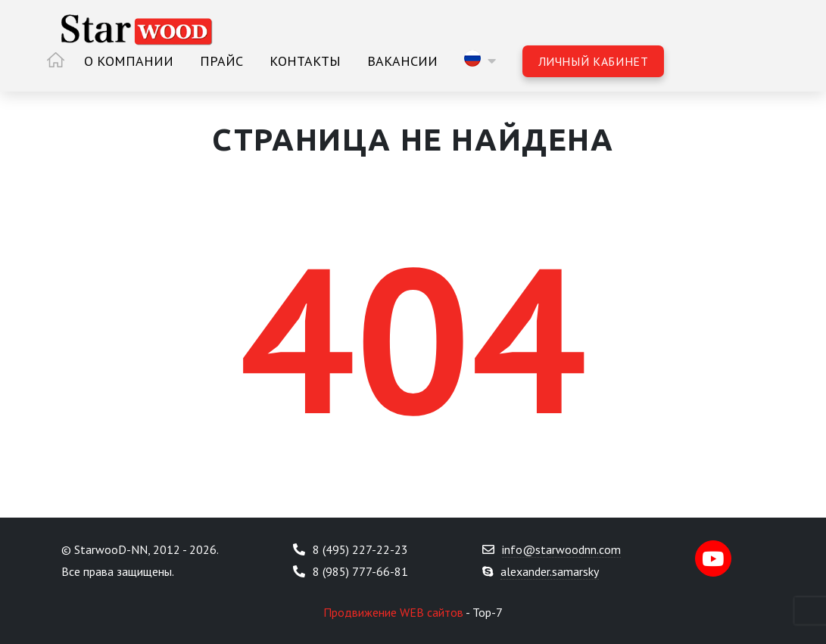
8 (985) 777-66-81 (360, 571)
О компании (129, 61)
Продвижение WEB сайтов (393, 612)
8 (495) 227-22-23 (360, 549)
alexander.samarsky (550, 571)
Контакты (305, 61)
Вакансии (402, 61)
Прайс (221, 61)
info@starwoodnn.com (561, 549)
